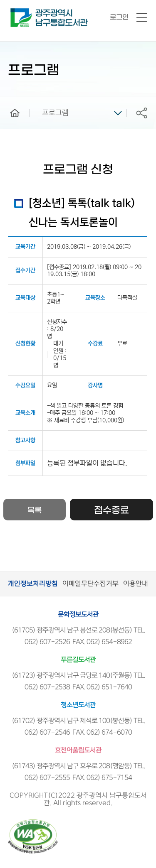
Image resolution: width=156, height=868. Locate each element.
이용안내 (136, 584)
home (9, 100)
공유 (141, 113)
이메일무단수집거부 (90, 584)
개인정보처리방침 (33, 584)
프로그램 (55, 113)
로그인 (119, 17)
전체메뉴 (142, 18)
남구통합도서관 (22, 12)
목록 (35, 511)
